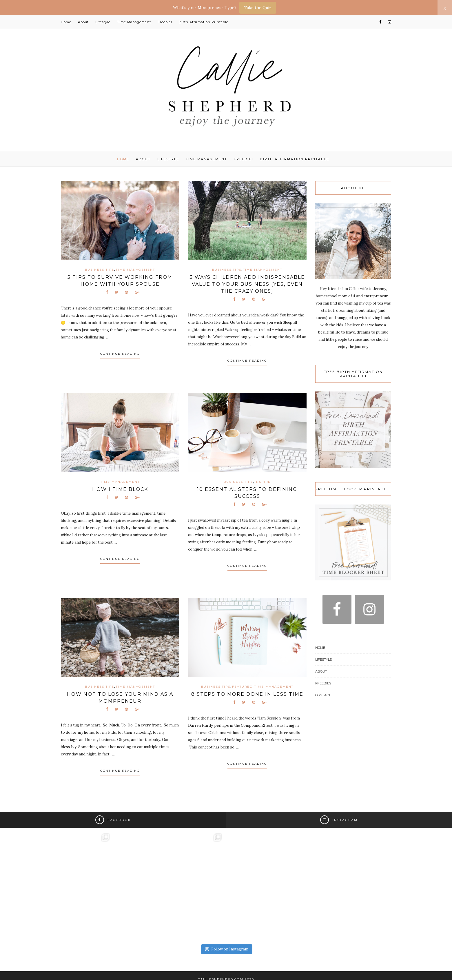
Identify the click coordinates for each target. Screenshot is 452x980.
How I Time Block (120, 489)
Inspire (263, 482)
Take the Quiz (258, 8)
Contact (323, 695)
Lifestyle (103, 22)
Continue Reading (120, 354)
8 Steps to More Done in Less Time (247, 694)
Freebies (323, 683)
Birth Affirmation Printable (204, 22)
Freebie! (165, 22)
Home (66, 22)
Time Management (134, 22)
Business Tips (100, 270)
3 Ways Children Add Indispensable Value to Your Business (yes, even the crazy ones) (247, 284)
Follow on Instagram (227, 949)
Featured (242, 687)
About (83, 22)
